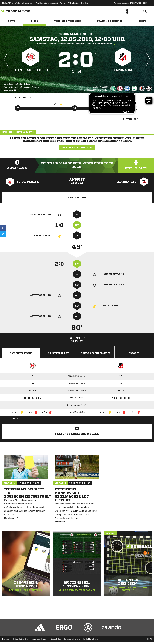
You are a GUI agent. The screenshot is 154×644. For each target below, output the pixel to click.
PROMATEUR (7, 3)
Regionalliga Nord (77, 34)
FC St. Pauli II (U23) (31, 70)
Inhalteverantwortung (72, 637)
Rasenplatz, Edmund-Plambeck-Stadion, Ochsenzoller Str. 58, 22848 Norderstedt (77, 44)
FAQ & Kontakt (73, 3)
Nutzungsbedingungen (40, 637)
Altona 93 (123, 70)
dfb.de (17, 3)
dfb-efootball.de (28, 3)
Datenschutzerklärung (21, 637)
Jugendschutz (56, 637)
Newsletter (85, 3)
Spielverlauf (77, 197)
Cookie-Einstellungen (90, 637)
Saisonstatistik (21, 353)
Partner (63, 3)
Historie (133, 353)
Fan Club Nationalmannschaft (47, 3)
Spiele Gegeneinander (96, 353)
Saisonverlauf (58, 353)
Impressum (6, 637)
